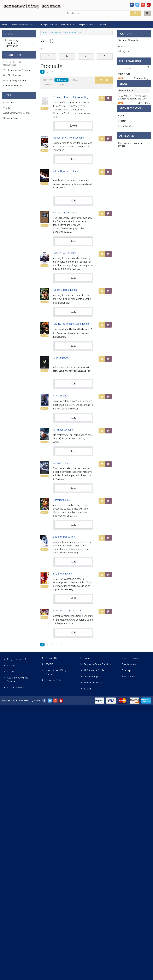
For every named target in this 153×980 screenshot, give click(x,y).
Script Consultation (87, 25)
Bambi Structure (61, 500)
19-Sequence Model (48, 25)
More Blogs (144, 103)
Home (5, 25)
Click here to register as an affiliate (131, 145)
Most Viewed (124, 74)
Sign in (121, 116)
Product (61, 80)
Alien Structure (61, 358)
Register (122, 121)
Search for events (131, 658)
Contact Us (9, 103)
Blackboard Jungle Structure (68, 611)
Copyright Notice (11, 118)
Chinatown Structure (13, 86)
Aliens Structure (61, 396)
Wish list (122, 46)
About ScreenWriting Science (17, 113)
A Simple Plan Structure (65, 213)
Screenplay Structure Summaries (66, 33)
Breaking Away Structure (15, 81)
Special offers (129, 664)
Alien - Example (68, 25)
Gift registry (123, 51)
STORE (103, 25)
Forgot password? (127, 126)
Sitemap (126, 670)
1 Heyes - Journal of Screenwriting (71, 97)
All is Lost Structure (63, 430)
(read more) (68, 232)
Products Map (129, 677)
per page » (104, 81)
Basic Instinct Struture (64, 537)
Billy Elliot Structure (63, 574)
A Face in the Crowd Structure (68, 138)
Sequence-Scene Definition (24, 25)
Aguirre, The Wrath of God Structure (71, 324)
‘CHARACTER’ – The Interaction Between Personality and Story (133, 97)
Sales (61, 85)
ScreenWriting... (142, 78)
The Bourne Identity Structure (17, 70)
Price (76, 80)
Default (48, 85)
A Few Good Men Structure (67, 171)
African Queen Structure (65, 290)
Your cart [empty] (128, 40)
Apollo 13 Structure (63, 463)
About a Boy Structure (64, 253)
